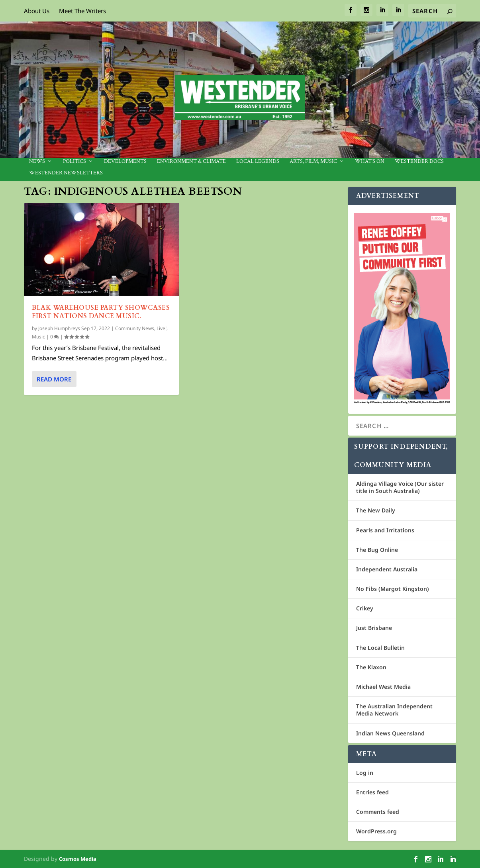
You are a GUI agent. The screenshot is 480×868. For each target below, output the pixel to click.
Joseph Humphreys (59, 328)
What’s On (370, 161)
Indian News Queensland (390, 733)
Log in (365, 773)
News (37, 161)
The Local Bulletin (380, 648)
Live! (162, 328)
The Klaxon (371, 667)
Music (38, 337)
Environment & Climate (191, 161)
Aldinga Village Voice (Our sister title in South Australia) (400, 487)
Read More (54, 379)
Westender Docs (419, 161)
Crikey (365, 608)
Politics (74, 161)
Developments (125, 161)
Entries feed (372, 792)
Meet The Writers (82, 11)
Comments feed (378, 812)
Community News (135, 328)
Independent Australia (387, 569)
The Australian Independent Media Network (394, 710)
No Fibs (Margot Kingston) (393, 589)
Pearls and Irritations (385, 530)
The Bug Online (377, 550)
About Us (37, 11)
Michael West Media (383, 687)
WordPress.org (376, 831)
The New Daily (376, 510)
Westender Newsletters (66, 173)
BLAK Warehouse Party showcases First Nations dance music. (101, 312)
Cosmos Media (78, 859)
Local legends (258, 161)
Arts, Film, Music (313, 161)
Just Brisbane (374, 628)
